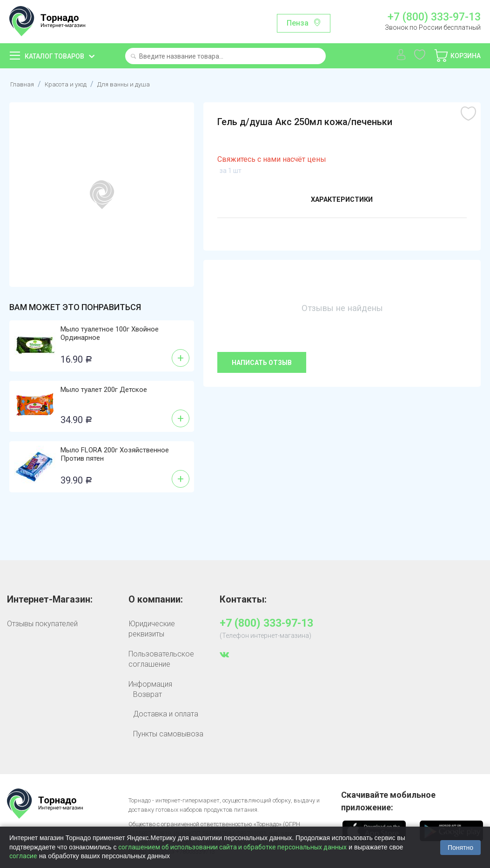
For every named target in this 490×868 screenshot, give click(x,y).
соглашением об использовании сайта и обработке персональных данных (232, 847)
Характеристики (342, 201)
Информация (150, 684)
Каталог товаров (54, 56)
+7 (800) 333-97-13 (434, 17)
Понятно (460, 848)
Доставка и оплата (166, 714)
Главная (23, 84)
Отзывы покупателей (42, 624)
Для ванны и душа (141, 84)
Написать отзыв (262, 363)
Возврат (148, 694)
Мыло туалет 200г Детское (104, 390)
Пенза (298, 23)
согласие (23, 856)
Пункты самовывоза (168, 734)
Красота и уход (74, 84)
